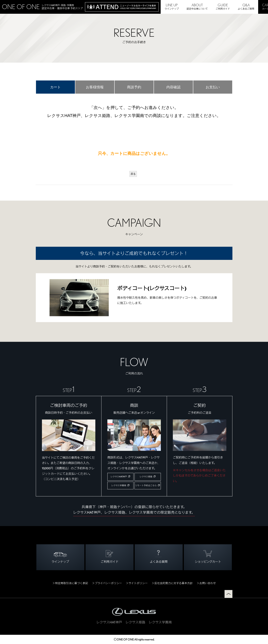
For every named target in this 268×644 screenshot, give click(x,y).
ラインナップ (172, 7)
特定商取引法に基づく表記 (72, 583)
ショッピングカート (208, 557)
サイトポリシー (138, 583)
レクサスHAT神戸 (119, 477)
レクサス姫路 (146, 477)
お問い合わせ (208, 583)
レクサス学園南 (119, 486)
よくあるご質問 (246, 7)
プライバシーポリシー (108, 583)
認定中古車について (197, 7)
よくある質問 (159, 557)
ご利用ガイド (223, 7)
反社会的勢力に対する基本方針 (174, 583)
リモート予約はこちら (146, 486)
